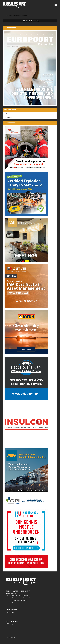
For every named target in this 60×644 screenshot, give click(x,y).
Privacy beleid (10, 637)
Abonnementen (8, 117)
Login (6, 113)
